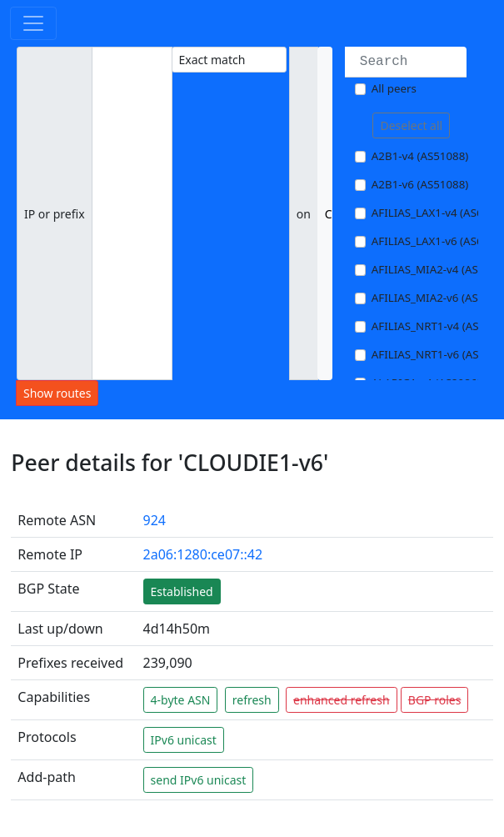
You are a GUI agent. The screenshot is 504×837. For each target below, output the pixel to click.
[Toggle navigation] (33, 23)
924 (155, 520)
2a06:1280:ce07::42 (203, 554)
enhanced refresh (342, 700)
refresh (252, 700)
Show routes (57, 393)
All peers (394, 88)
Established (182, 591)
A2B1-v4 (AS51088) (420, 156)
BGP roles (435, 700)
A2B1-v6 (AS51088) (420, 184)
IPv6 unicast (184, 740)
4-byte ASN (181, 700)
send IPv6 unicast (199, 780)
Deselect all (411, 125)
